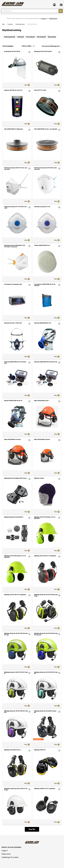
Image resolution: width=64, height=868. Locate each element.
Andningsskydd (9, 37)
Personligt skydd (20, 24)
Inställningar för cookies (10, 857)
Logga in (5, 851)
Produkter (10, 24)
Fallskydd (20, 37)
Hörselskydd (41, 37)
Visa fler (32, 829)
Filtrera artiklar (28, 46)
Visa (27, 85)
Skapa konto (6, 854)
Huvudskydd (30, 37)
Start (3, 24)
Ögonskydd (52, 37)
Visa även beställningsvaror (52, 46)
